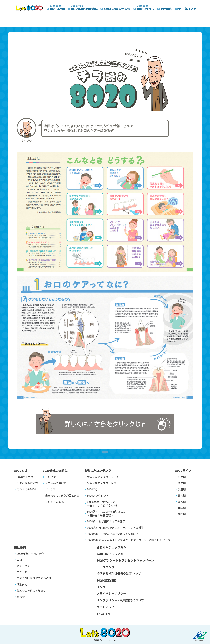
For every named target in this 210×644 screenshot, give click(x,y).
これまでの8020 (26, 489)
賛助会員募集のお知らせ (31, 590)
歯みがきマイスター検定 (101, 483)
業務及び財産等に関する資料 (34, 578)
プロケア (50, 489)
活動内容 (22, 584)
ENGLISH (103, 613)
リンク (101, 587)
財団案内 (20, 547)
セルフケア (52, 477)
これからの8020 (55, 502)
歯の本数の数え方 (27, 483)
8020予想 (93, 489)
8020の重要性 (25, 477)
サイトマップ (105, 607)
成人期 (182, 502)
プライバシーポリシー (111, 593)
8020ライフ (183, 470)
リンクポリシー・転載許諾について (120, 600)
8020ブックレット (98, 495)
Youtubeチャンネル (110, 554)
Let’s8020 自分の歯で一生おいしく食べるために (103, 503)
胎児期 (182, 477)
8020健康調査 (106, 580)
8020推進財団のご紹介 (30, 554)
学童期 (182, 489)
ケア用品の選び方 (56, 483)
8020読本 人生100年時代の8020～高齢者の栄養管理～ (106, 513)
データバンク (105, 567)
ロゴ (19, 560)
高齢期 (182, 514)
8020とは (21, 470)
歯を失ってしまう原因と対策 (62, 495)
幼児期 (182, 483)
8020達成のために (55, 470)
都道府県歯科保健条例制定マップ (119, 573)
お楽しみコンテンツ (98, 470)
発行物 (21, 597)
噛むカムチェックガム (111, 547)
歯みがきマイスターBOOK (103, 477)
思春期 (182, 495)
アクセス (22, 572)
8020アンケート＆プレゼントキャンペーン (125, 560)
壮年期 (182, 508)
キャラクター (25, 566)
